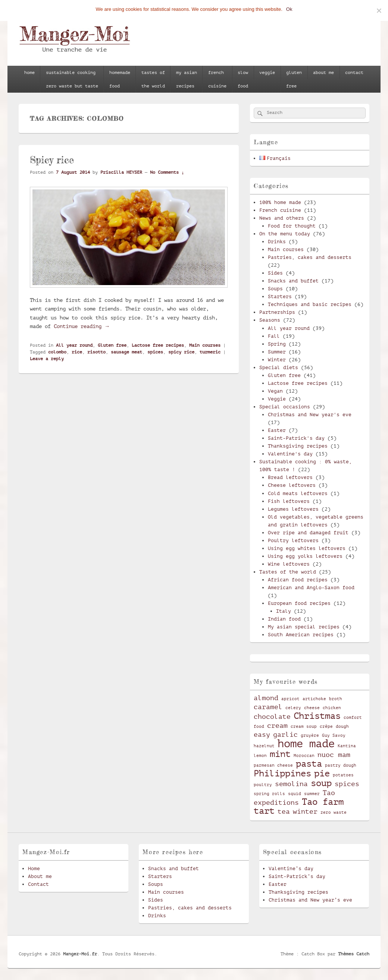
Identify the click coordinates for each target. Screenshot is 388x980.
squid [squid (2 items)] (295, 794)
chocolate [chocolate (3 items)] (272, 717)
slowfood (243, 79)
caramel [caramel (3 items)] (268, 707)
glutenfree (294, 79)
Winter (277, 360)
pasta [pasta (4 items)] (309, 764)
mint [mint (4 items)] (280, 754)
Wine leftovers (289, 564)
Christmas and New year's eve (310, 415)
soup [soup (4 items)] (321, 783)
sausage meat (126, 352)
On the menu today (285, 234)
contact (354, 72)
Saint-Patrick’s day (297, 876)
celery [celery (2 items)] (293, 708)
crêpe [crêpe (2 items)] (326, 727)
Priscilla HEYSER (121, 172)
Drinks (277, 242)
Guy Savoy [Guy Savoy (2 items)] (334, 736)
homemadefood (120, 79)
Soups (275, 289)
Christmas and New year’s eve (310, 900)
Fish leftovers (289, 501)
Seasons (270, 320)
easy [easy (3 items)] (262, 735)
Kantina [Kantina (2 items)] (347, 746)
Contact (38, 884)
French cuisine (280, 210)
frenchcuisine (217, 79)
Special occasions (285, 407)
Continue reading (82, 326)
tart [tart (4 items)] (264, 811)
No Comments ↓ (167, 172)
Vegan (275, 391)
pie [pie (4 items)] (322, 773)
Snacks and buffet (293, 281)
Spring (277, 344)
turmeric (210, 352)
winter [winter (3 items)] (305, 811)
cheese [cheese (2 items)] (312, 708)
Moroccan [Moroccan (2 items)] (304, 756)
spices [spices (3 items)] (347, 784)
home (29, 72)
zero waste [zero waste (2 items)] (334, 813)
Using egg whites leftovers (307, 548)
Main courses (205, 345)
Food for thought (292, 226)
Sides (275, 273)
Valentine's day (290, 454)
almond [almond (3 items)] (266, 698)
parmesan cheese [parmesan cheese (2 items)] (273, 766)
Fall (274, 336)
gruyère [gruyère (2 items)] (310, 736)
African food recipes (298, 580)
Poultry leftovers (293, 540)
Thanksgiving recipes (298, 446)
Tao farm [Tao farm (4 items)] (323, 802)
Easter (277, 430)
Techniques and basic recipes (310, 304)
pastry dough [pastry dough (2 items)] (341, 766)
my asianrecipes (187, 79)
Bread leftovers (290, 477)
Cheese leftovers (292, 485)
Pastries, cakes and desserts (310, 257)
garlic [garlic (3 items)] (285, 735)
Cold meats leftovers (298, 493)
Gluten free (112, 345)
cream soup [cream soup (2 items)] (304, 727)
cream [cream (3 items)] (277, 726)
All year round (74, 345)
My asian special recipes (304, 627)
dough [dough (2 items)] (342, 727)
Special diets (279, 367)
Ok (289, 9)
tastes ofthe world (153, 79)
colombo (57, 352)
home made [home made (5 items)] (306, 744)
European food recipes (299, 603)
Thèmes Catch (354, 954)
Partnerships (277, 312)
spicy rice (181, 352)
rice (77, 352)
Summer (277, 352)
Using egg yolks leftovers (305, 556)
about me (323, 72)
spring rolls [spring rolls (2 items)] (269, 794)
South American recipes (301, 635)
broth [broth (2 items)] (336, 699)
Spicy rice (52, 160)
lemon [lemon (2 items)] (260, 756)
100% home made (280, 202)
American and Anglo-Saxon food (311, 588)
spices (155, 352)
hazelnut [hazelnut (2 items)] (264, 746)
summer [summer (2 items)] (312, 794)
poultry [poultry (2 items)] (263, 785)
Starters (280, 296)
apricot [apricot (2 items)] (290, 699)
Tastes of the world (288, 572)
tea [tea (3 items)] (284, 811)
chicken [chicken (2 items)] (332, 708)
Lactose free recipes (158, 345)
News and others (282, 218)
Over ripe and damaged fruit (308, 533)
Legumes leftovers (293, 509)
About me (40, 876)
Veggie (277, 399)
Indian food (284, 619)
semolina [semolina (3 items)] (291, 784)
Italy (284, 611)
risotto (96, 352)
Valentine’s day (291, 868)
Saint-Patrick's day (296, 438)
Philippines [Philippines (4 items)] (282, 773)
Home (34, 868)
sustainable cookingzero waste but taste (72, 79)
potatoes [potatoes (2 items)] (343, 775)
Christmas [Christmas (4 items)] (317, 716)
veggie (267, 72)
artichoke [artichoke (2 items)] (314, 699)
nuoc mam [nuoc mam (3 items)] (334, 755)
